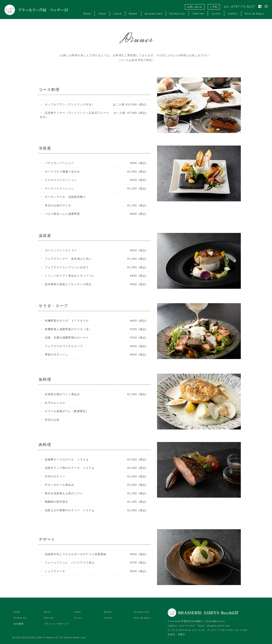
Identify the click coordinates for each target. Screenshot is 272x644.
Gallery (233, 13)
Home (87, 13)
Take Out (198, 13)
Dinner (133, 13)
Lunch (117, 13)
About (102, 13)
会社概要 (19, 624)
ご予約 (214, 7)
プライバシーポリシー (56, 624)
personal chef (154, 13)
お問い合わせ (195, 7)
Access (216, 13)
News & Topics (255, 13)
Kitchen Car (177, 13)
